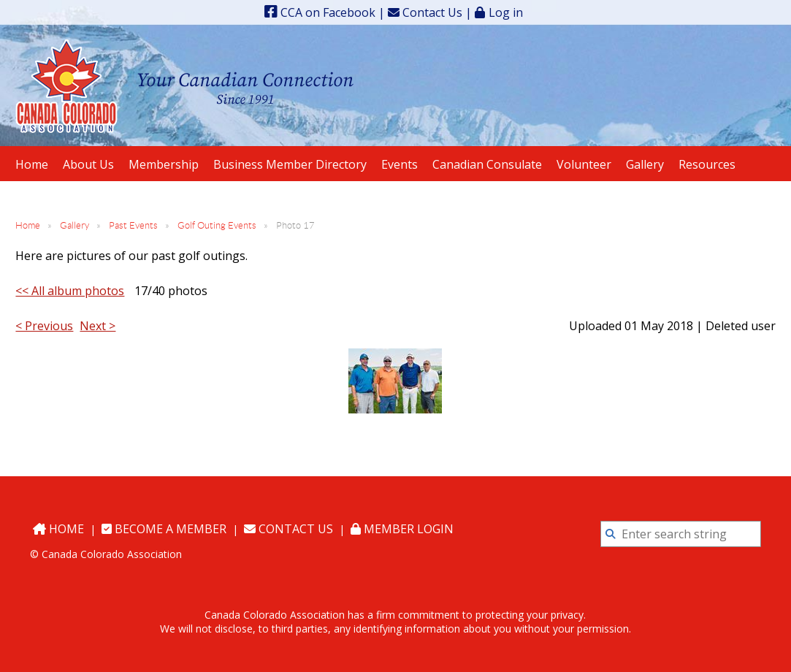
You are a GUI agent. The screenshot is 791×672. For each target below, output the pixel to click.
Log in (506, 12)
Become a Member (164, 529)
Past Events (133, 225)
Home (28, 225)
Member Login (402, 529)
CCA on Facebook (320, 12)
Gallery (74, 225)
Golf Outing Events (217, 225)
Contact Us (425, 12)
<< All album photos (70, 291)
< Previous (44, 326)
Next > (98, 326)
